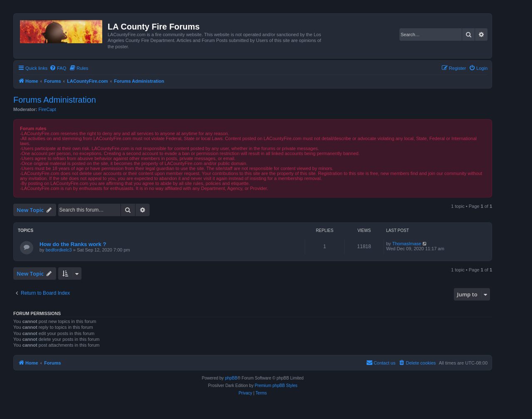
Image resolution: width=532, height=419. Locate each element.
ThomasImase (407, 244)
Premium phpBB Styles (276, 386)
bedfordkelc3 (59, 250)
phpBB (231, 378)
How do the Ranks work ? (73, 244)
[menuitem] (58, 68)
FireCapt (47, 109)
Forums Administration (55, 100)
